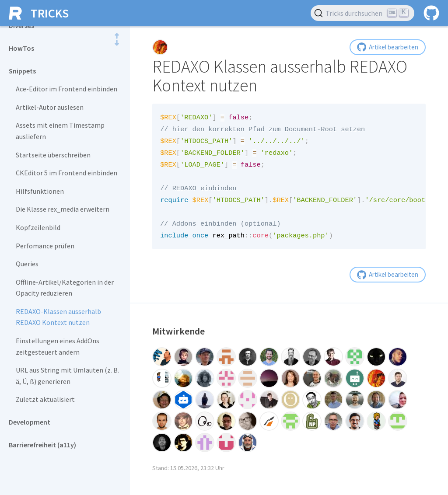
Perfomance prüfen (45, 246)
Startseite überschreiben (53, 155)
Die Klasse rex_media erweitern (63, 209)
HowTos (21, 48)
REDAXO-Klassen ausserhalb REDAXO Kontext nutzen (58, 317)
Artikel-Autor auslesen (50, 107)
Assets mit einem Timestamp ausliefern (60, 131)
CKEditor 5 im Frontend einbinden (66, 173)
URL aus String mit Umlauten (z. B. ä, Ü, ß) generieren (67, 376)
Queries (27, 264)
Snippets (22, 71)
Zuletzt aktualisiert (45, 399)
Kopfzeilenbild (38, 227)
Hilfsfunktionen (40, 191)
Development (30, 422)
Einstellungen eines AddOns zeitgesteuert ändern (58, 346)
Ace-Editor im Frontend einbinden (66, 89)
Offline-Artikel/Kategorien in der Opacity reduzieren (65, 288)
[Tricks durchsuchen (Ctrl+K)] (362, 13)
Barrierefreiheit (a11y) (42, 445)
